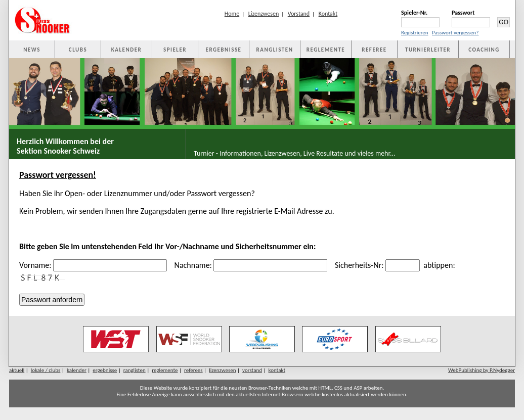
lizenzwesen (222, 370)
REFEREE (374, 50)
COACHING (484, 50)
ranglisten (135, 370)
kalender (77, 370)
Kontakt (328, 14)
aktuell (17, 370)
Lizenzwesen (264, 14)
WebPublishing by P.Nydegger (482, 370)
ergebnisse (105, 370)
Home (232, 14)
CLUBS (78, 50)
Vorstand (299, 14)
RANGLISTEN (275, 50)
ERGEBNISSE (224, 50)
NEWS (32, 50)
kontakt (277, 370)
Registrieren (415, 33)
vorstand (252, 370)
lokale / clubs (46, 370)
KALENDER (126, 50)
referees (193, 370)
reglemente (165, 370)
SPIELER (175, 50)
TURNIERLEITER (428, 50)
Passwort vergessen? (455, 33)
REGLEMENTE (326, 50)
